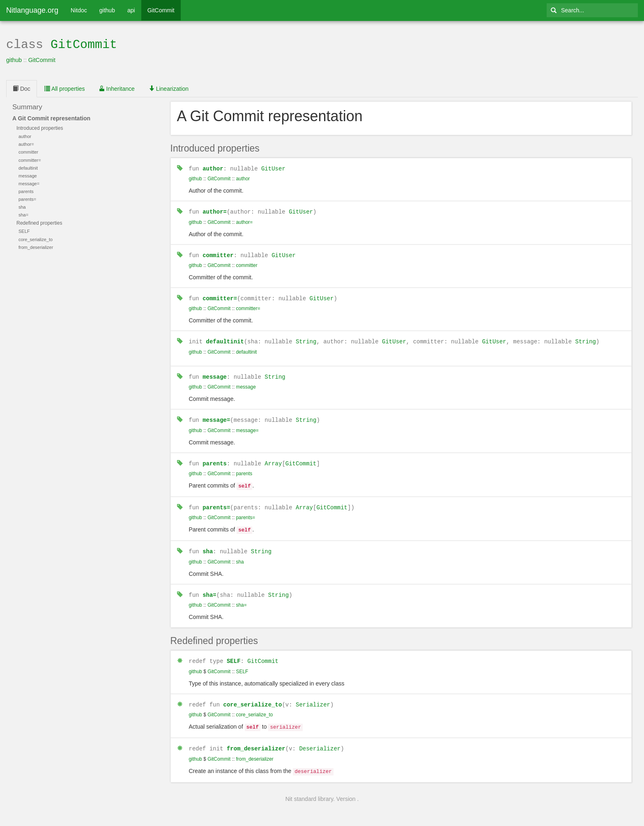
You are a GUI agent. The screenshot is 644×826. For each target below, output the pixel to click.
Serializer (313, 697)
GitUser (273, 167)
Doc (22, 88)
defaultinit (225, 339)
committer (218, 253)
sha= (209, 588)
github (107, 10)
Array (273, 459)
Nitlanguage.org (32, 10)
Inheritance (117, 88)
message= (216, 416)
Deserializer (320, 740)
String (306, 339)
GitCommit (161, 10)
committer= (220, 296)
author (213, 167)
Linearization (169, 88)
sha (208, 545)
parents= (216, 502)
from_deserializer (256, 740)
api (131, 10)
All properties (65, 88)
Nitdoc (79, 10)
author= (215, 210)
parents (215, 459)
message (215, 374)
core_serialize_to (253, 697)
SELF (234, 654)
